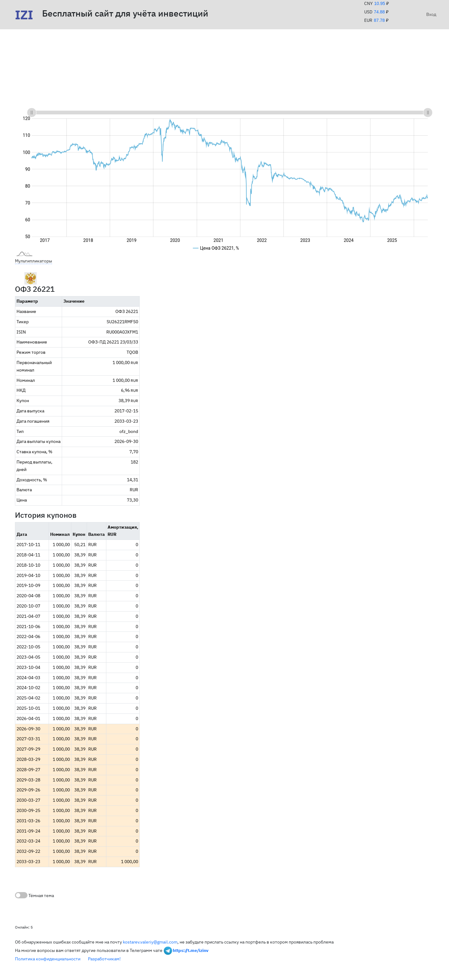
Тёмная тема (34, 895)
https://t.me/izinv (191, 950)
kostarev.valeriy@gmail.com (150, 942)
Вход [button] (430, 14)
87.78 (379, 20)
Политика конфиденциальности (48, 959)
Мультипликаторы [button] (34, 261)
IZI (24, 15)
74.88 (379, 12)
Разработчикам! (104, 959)
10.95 (380, 3)
